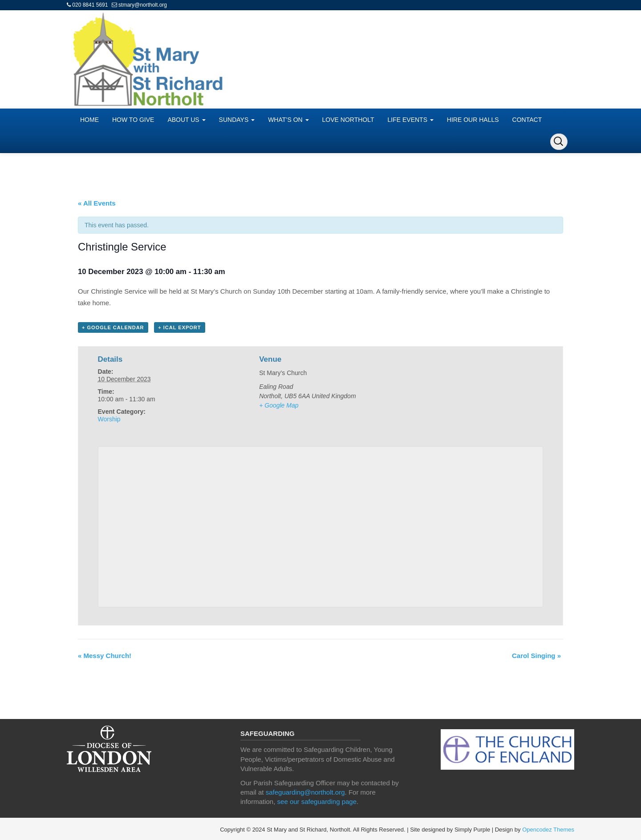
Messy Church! (105, 656)
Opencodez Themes (548, 830)
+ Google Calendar (113, 327)
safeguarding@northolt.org (305, 792)
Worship (109, 419)
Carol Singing (536, 656)
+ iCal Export (179, 327)
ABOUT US (186, 120)
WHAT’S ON (288, 120)
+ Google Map (279, 405)
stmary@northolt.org (143, 5)
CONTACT (527, 120)
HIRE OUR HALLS (473, 120)
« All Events (97, 203)
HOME (89, 120)
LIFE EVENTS (411, 120)
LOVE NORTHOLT (348, 120)
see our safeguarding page (317, 802)
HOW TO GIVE (133, 120)
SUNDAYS (237, 120)
